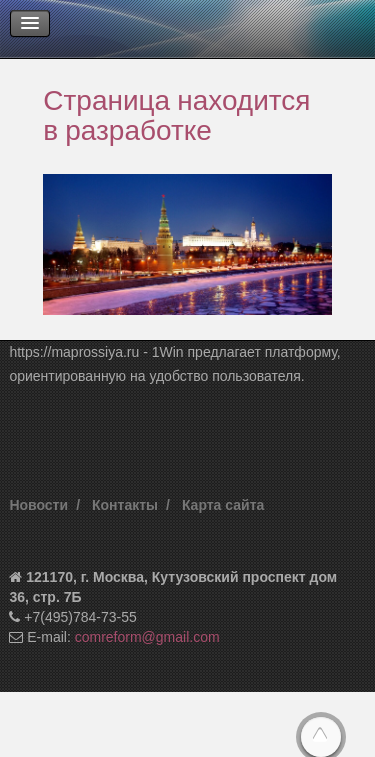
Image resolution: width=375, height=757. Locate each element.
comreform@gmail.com (147, 637)
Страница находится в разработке (176, 114)
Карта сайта (223, 505)
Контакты (125, 505)
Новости (38, 505)
